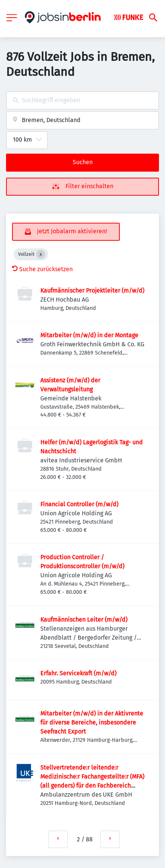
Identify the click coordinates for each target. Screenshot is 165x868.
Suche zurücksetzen (42, 269)
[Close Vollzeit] (41, 254)
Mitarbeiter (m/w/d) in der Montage (89, 335)
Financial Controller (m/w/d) (79, 504)
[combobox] (82, 100)
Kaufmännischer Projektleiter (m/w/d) (92, 291)
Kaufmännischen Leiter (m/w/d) (84, 620)
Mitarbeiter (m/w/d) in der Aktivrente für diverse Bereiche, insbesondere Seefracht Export (92, 722)
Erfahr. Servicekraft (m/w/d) (78, 673)
